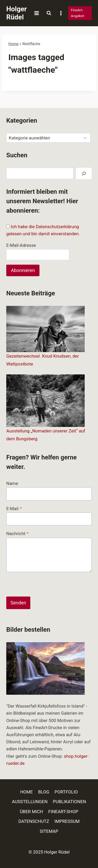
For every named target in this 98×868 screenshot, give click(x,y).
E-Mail (14, 509)
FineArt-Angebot (77, 13)
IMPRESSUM (67, 821)
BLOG (44, 792)
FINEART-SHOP (63, 812)
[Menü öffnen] (37, 13)
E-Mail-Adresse (21, 245)
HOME (26, 792)
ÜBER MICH (31, 812)
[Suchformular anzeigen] (49, 13)
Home (13, 44)
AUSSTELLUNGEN (30, 802)
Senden (18, 603)
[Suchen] (84, 173)
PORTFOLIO (66, 792)
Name (12, 483)
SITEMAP (49, 831)
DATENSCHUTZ (34, 821)
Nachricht (18, 534)
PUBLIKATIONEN (69, 802)
